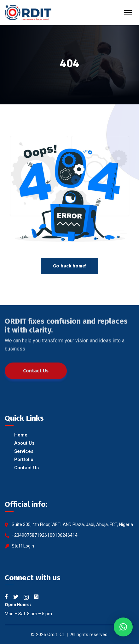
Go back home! (70, 266)
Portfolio (24, 460)
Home (21, 435)
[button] (123, 627)
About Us (24, 443)
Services (24, 451)
